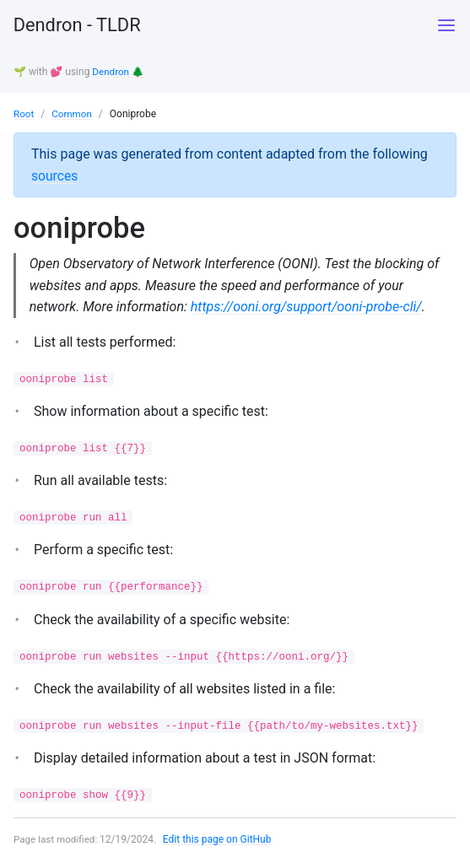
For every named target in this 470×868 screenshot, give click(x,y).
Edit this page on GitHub (220, 845)
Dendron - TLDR (84, 25)
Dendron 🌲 (119, 72)
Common (73, 114)
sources (55, 175)
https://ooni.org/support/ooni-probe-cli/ (307, 308)
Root (24, 114)
